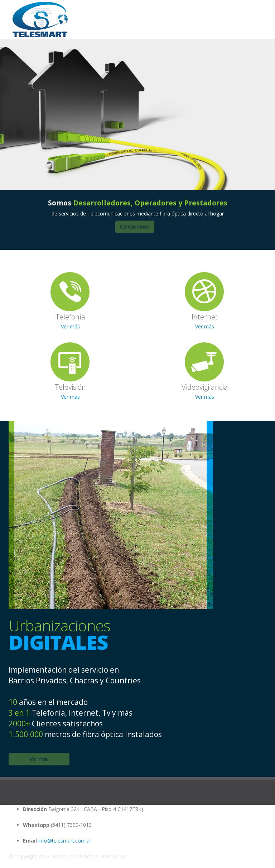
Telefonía (70, 317)
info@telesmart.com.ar (65, 841)
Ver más (70, 326)
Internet (205, 317)
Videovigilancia (205, 387)
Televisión (70, 387)
